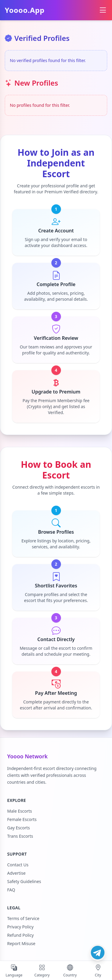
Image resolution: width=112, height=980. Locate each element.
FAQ (11, 890)
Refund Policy (20, 935)
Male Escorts (20, 811)
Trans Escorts (20, 836)
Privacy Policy (20, 927)
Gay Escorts (19, 828)
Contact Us (18, 865)
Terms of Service (23, 918)
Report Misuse (21, 943)
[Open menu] (103, 10)
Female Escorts (22, 819)
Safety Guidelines (24, 881)
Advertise (16, 873)
